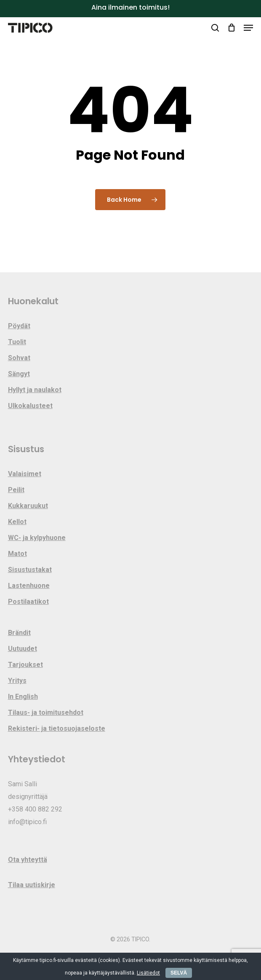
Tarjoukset (25, 665)
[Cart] (231, 28)
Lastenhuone (29, 586)
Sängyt (19, 374)
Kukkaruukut (28, 506)
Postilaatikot (28, 602)
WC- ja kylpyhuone (37, 538)
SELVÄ (179, 973)
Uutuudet (23, 649)
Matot (17, 554)
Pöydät (19, 326)
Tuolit (17, 342)
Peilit (16, 490)
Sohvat (19, 358)
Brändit (19, 633)
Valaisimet (25, 474)
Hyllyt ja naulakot (35, 390)
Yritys (17, 681)
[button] (248, 28)
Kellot (17, 522)
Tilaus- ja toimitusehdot (46, 713)
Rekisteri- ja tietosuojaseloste (57, 728)
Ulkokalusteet (30, 406)
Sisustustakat (30, 570)
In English (23, 697)
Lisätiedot (148, 973)
